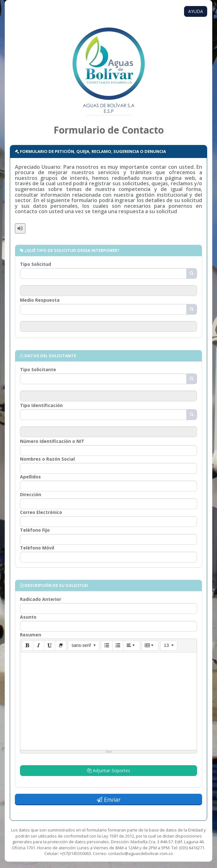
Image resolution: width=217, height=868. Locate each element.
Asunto (28, 617)
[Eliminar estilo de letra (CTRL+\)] (61, 646)
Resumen (31, 635)
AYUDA (196, 11)
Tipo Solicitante (38, 369)
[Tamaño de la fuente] (169, 646)
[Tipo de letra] (84, 646)
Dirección (31, 494)
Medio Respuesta (40, 300)
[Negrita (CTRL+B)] (28, 646)
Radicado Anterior (41, 599)
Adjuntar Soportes (109, 770)
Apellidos (30, 477)
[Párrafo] (132, 646)
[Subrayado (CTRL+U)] (50, 646)
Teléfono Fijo (35, 530)
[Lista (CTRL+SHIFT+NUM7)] (107, 646)
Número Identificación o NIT (52, 441)
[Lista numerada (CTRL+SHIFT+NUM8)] (118, 646)
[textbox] (108, 700)
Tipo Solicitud (35, 264)
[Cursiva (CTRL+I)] (39, 646)
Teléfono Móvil (37, 548)
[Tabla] (150, 646)
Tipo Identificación (41, 405)
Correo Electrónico (41, 512)
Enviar (109, 799)
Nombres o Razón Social (47, 459)
